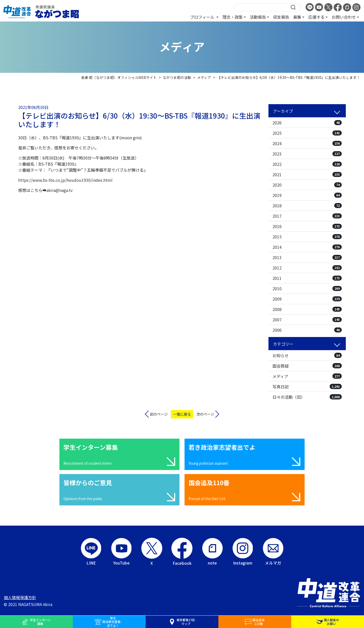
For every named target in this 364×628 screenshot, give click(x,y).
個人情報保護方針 (20, 597)
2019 (307, 195)
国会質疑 (307, 366)
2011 (307, 278)
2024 (307, 143)
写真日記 (307, 387)
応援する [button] (316, 17)
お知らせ (307, 355)
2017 (307, 216)
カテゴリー (283, 344)
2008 (307, 309)
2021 (307, 174)
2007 (307, 320)
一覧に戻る (182, 414)
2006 (307, 330)
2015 (307, 237)
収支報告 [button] (281, 17)
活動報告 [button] (258, 17)
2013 (307, 257)
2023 (307, 154)
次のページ (205, 414)
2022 (307, 164)
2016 (307, 226)
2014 (307, 247)
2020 (307, 185)
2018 (307, 206)
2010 (307, 288)
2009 (307, 299)
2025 (307, 133)
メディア (307, 376)
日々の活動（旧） (307, 397)
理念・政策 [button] (233, 17)
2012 (307, 268)
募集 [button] (297, 17)
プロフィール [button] (203, 17)
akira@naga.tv (60, 190)
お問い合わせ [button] (344, 17)
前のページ (159, 414)
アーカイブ (283, 111)
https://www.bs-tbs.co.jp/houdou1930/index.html (65, 180)
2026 (307, 123)
